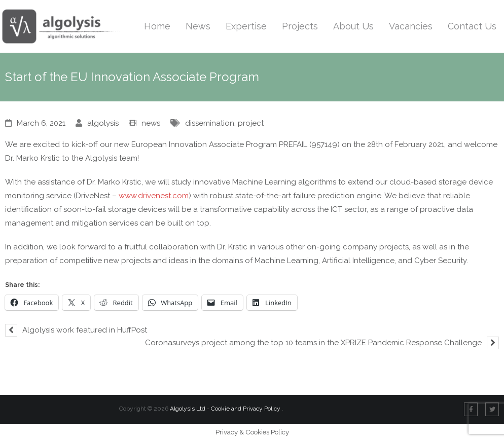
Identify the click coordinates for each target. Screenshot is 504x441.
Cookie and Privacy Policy (246, 409)
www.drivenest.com (154, 196)
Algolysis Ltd (188, 409)
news (151, 123)
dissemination (210, 123)
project (251, 123)
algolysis (103, 123)
